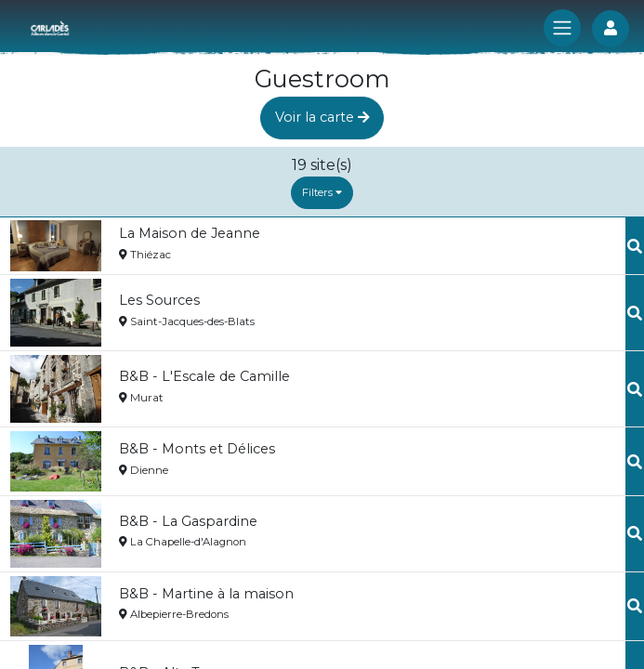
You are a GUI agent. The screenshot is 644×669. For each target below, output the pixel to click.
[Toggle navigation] (562, 28)
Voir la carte (322, 117)
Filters (322, 192)
